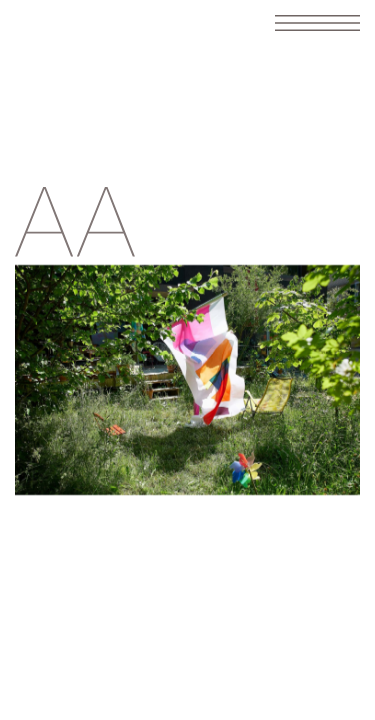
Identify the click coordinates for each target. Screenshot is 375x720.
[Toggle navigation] (317, 23)
